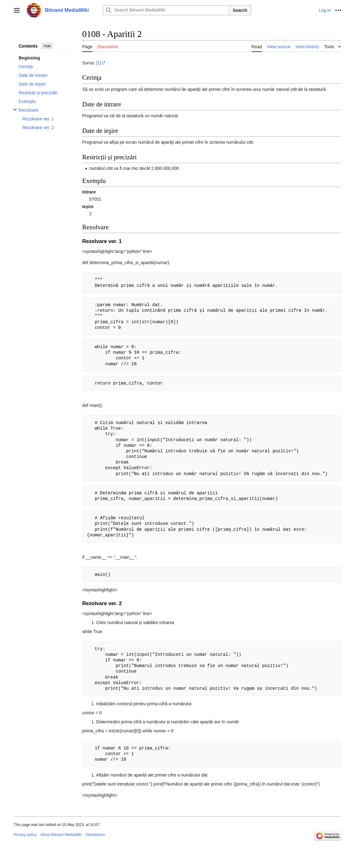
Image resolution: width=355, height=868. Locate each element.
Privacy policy (25, 835)
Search (240, 10)
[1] (98, 63)
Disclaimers (95, 835)
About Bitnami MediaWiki (61, 835)
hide (47, 46)
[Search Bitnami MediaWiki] (166, 10)
